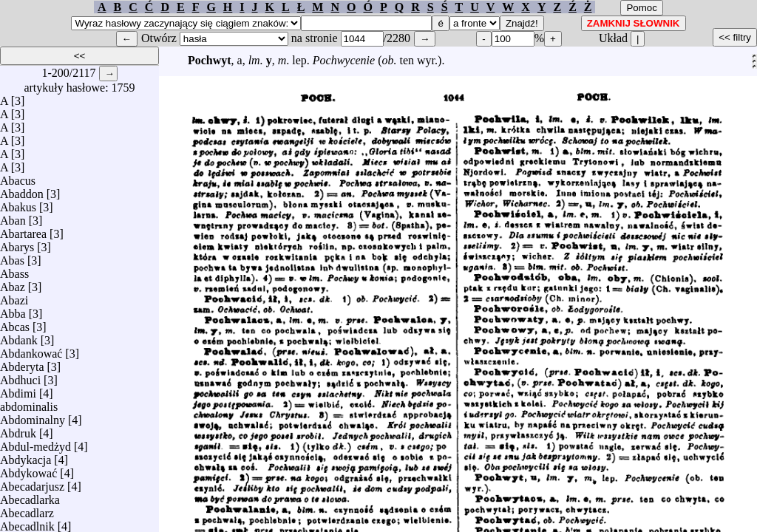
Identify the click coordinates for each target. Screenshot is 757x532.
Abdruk (18, 430)
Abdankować (31, 350)
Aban (13, 217)
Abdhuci (20, 376)
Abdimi (18, 390)
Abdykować (28, 470)
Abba (13, 310)
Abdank (19, 337)
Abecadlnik (27, 523)
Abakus (18, 204)
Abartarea (23, 230)
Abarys (17, 243)
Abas (12, 257)
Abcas (15, 323)
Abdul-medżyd (35, 443)
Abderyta (22, 363)
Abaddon (22, 190)
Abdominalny (33, 416)
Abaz (13, 283)
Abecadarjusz (32, 483)
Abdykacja (26, 456)
